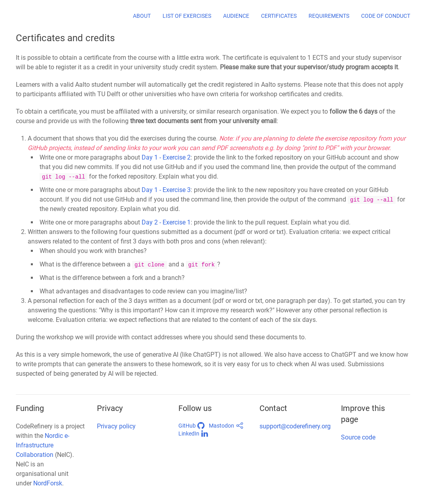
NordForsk (48, 483)
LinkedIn (194, 434)
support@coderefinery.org (295, 426)
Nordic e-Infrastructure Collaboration (43, 445)
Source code (358, 437)
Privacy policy (116, 426)
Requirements (329, 16)
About (142, 16)
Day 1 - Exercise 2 (166, 157)
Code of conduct (386, 16)
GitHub (192, 426)
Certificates (279, 16)
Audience (236, 16)
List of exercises (187, 16)
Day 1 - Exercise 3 (166, 190)
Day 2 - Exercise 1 (166, 222)
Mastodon (226, 426)
